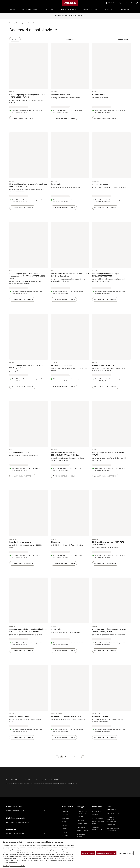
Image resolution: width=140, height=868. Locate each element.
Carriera (64, 825)
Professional (125, 9)
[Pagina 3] (70, 757)
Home (11, 23)
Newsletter (11, 830)
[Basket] (137, 3)
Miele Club (80, 820)
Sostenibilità (66, 818)
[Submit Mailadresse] (44, 834)
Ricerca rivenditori (14, 807)
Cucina (13, 9)
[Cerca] (120, 3)
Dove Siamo (66, 815)
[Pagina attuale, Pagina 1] (61, 757)
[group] (29, 85)
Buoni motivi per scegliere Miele (82, 812)
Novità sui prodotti (83, 831)
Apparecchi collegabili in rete (97, 828)
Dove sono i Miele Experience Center (18, 822)
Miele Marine (111, 825)
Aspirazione (49, 9)
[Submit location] (44, 811)
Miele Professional (113, 814)
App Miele (95, 815)
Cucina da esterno (90, 9)
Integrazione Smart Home (98, 823)
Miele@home (96, 811)
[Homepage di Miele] (70, 3)
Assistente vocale (98, 818)
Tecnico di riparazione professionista (112, 819)
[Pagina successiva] (83, 757)
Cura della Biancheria (30, 9)
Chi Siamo (65, 811)
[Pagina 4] (74, 757)
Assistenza (109, 9)
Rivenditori (65, 836)
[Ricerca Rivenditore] (126, 3)
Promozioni (80, 817)
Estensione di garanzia (81, 835)
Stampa (64, 829)
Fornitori (65, 832)
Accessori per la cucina (23, 23)
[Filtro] (15, 39)
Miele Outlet (81, 827)
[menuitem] (14, 9)
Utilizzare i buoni (82, 824)
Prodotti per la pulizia (68, 9)
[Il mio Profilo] (132, 3)
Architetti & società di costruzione (113, 829)
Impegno (65, 822)
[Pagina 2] (66, 757)
